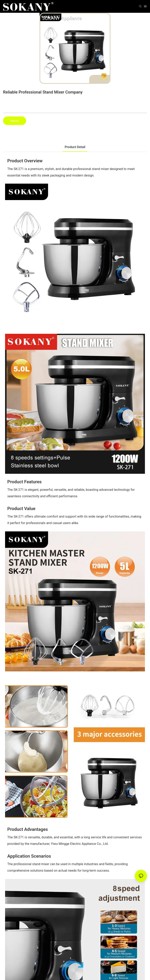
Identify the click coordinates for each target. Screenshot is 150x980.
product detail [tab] (75, 147)
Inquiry (15, 121)
